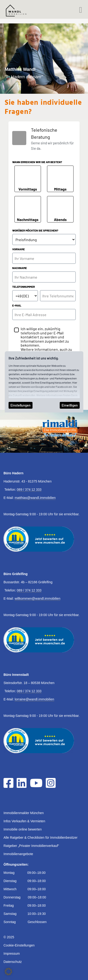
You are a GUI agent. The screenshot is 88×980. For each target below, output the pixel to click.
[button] (8, 972)
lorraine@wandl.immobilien (34, 699)
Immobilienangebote (18, 854)
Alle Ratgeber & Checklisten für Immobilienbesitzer (40, 838)
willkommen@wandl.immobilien (37, 598)
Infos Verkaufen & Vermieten (24, 821)
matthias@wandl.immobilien (35, 498)
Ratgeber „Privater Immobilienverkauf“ (31, 846)
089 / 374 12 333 (29, 490)
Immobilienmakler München (24, 813)
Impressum (12, 954)
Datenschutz (13, 962)
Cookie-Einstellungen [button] (19, 945)
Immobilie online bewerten (23, 829)
